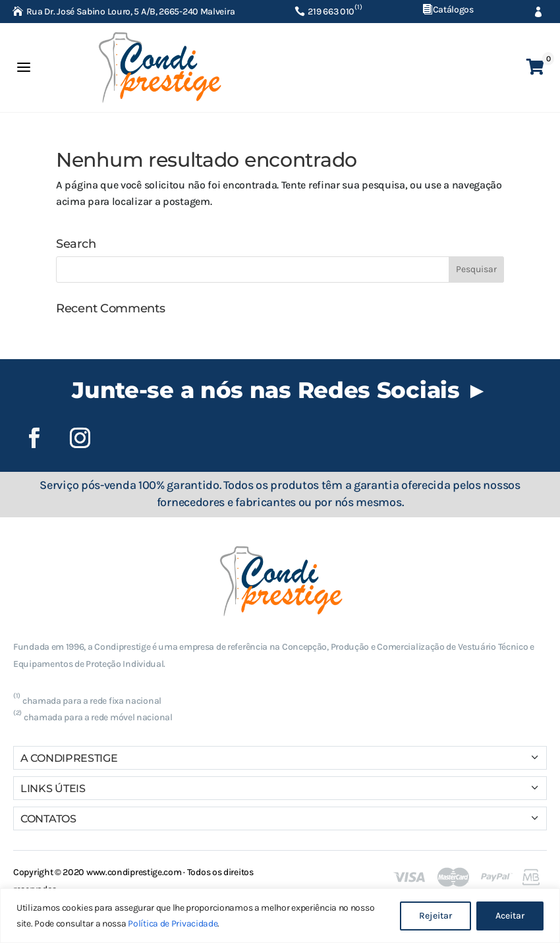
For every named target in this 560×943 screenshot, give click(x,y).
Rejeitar (435, 916)
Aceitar (510, 916)
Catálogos (453, 10)
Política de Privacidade (173, 924)
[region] (280, 916)
